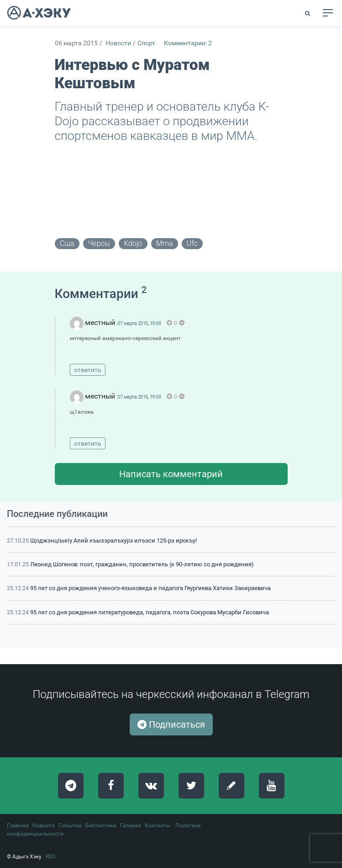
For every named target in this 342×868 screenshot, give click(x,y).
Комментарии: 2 (188, 43)
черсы (99, 243)
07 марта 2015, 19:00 (139, 323)
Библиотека (101, 825)
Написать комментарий (171, 474)
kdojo (133, 243)
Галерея (131, 825)
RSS (50, 857)
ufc (192, 243)
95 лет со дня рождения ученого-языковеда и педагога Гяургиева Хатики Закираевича (150, 588)
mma (165, 243)
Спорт (146, 43)
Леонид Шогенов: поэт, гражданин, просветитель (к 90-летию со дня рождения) (142, 564)
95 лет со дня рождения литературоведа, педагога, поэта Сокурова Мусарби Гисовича (150, 612)
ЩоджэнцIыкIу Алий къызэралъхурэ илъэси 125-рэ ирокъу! (113, 541)
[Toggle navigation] (328, 13)
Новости (118, 43)
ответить (88, 370)
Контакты (158, 825)
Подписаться (171, 724)
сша (67, 243)
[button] (308, 13)
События (70, 825)
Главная (18, 825)
